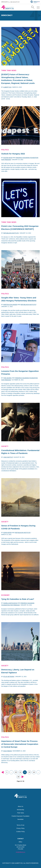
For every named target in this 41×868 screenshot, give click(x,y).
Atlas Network (9, 677)
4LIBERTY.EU (19, 863)
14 (34, 772)
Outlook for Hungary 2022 (13, 154)
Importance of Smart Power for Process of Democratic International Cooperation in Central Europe (20, 744)
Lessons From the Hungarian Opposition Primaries (20, 373)
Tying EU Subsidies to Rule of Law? (18, 599)
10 (16, 772)
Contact (20, 839)
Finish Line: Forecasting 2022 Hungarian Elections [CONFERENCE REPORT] (20, 228)
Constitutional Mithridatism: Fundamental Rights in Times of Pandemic (20, 452)
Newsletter (20, 819)
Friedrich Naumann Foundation (21, 816)
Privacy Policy (20, 828)
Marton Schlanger (10, 305)
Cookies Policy (20, 832)
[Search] (33, 7)
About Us (20, 806)
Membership (20, 810)
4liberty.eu (7, 87)
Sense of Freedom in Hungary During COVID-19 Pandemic (18, 527)
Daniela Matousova (10, 603)
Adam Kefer (7, 533)
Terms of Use (20, 825)
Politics (5, 150)
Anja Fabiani (8, 751)
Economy (5, 595)
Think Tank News (9, 71)
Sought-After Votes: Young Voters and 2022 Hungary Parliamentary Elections (19, 299)
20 (18, 777)
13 (29, 772)
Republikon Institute (11, 233)
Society (5, 446)
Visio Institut (8, 457)
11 (20, 772)
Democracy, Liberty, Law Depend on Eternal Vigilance (18, 671)
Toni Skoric (7, 378)
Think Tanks (20, 813)
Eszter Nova (8, 158)
